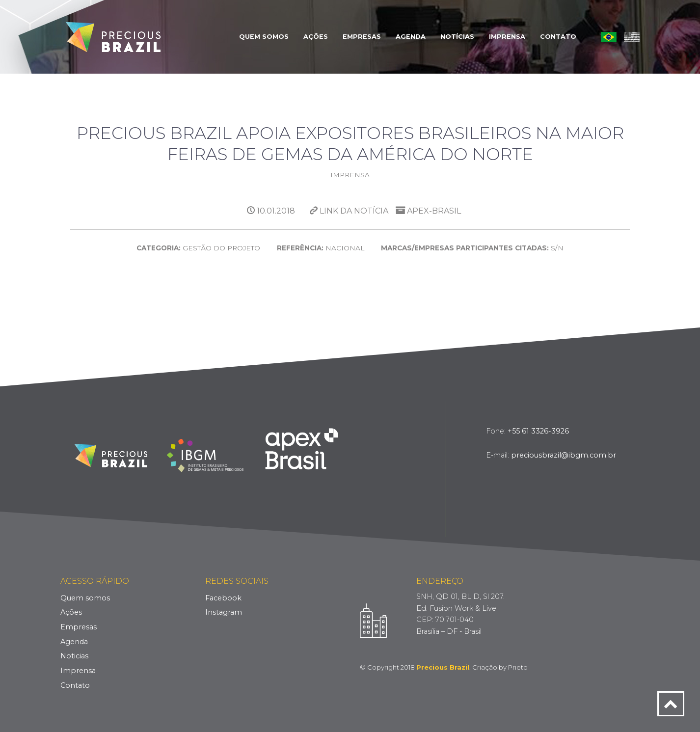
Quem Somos (264, 37)
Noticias (74, 656)
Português (609, 37)
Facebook (223, 598)
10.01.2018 (271, 211)
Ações (316, 37)
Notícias (457, 37)
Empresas (362, 37)
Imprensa (507, 37)
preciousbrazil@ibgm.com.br (564, 455)
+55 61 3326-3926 (538, 431)
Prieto (518, 667)
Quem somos (85, 598)
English (632, 37)
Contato (558, 37)
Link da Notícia (349, 211)
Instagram (224, 612)
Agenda (411, 37)
